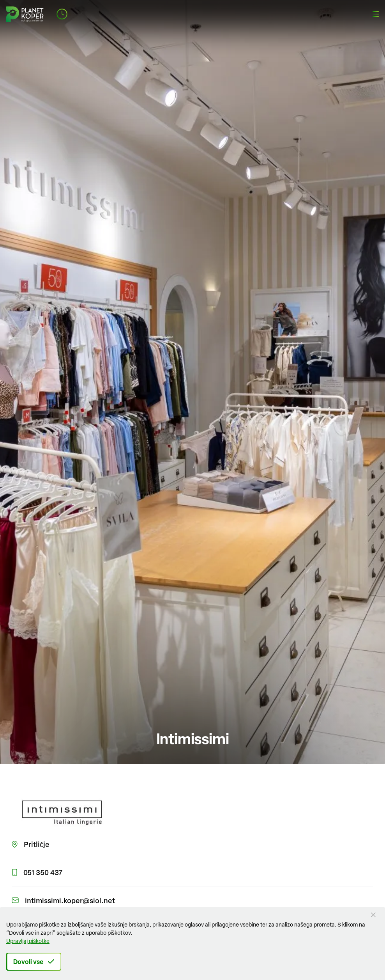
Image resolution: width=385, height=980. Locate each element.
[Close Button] (373, 915)
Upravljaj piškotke (28, 941)
